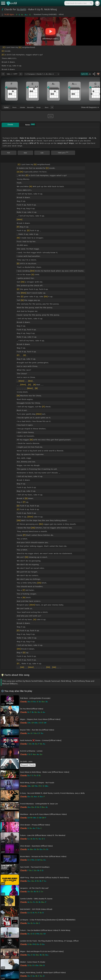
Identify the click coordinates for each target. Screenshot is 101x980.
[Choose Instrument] (52, 107)
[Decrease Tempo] (3, 74)
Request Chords (28, 765)
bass (47, 107)
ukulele (22, 107)
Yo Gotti (21, 9)
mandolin (30, 107)
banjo (39, 107)
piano (14, 107)
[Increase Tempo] (21, 74)
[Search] (91, 3)
